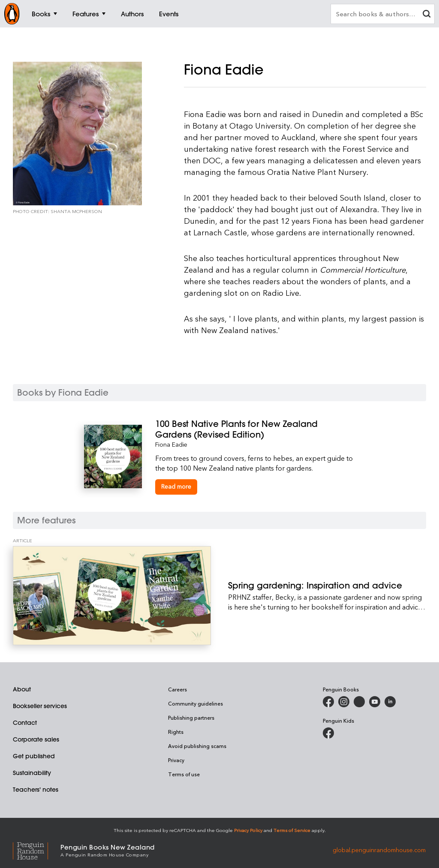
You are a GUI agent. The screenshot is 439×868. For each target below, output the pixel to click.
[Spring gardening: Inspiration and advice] (112, 596)
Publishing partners (191, 718)
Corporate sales (36, 739)
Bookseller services (40, 706)
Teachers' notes (36, 790)
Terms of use (184, 774)
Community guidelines (195, 703)
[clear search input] (427, 15)
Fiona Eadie (171, 444)
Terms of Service (292, 830)
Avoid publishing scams (197, 746)
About (22, 689)
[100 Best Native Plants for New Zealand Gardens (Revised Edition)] (255, 429)
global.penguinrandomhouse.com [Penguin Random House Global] (379, 850)
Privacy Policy (248, 830)
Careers (177, 689)
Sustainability (32, 773)
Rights (176, 732)
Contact (25, 723)
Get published (34, 756)
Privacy (176, 760)
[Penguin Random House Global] (37, 850)
